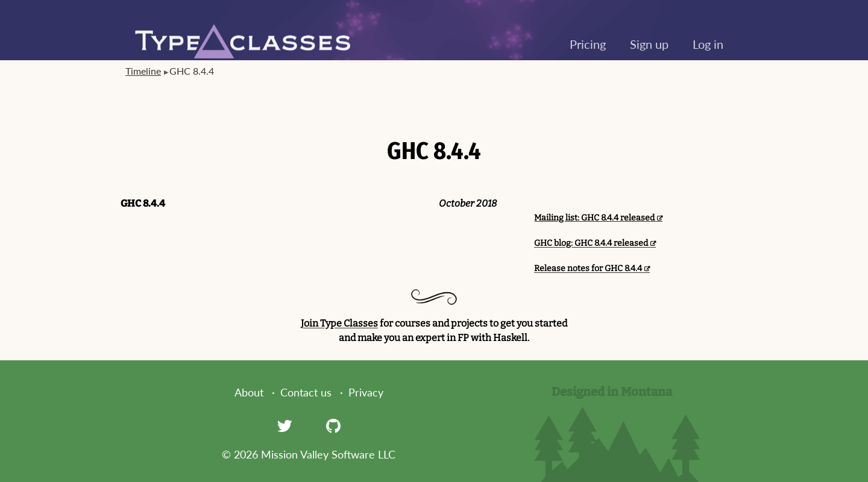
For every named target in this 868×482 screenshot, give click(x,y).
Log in (708, 44)
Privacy (366, 392)
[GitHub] (333, 425)
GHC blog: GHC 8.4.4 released (591, 243)
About (249, 392)
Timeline (143, 71)
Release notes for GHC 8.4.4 (588, 268)
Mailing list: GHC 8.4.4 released (594, 218)
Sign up (649, 44)
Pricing (588, 44)
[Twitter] (285, 425)
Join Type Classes (339, 323)
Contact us (306, 392)
